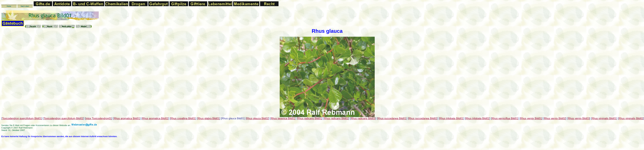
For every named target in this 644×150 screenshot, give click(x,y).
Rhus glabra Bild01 (209, 118)
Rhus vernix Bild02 (555, 118)
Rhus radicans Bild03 (363, 118)
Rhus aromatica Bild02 (155, 118)
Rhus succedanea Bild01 (392, 118)
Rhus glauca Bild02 (257, 118)
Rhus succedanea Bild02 (423, 118)
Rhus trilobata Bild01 (451, 118)
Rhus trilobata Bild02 (478, 118)
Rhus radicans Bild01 (309, 118)
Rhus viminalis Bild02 (631, 118)
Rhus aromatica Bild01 (127, 118)
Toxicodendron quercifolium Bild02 (64, 118)
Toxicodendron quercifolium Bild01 (22, 118)
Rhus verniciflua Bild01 (505, 118)
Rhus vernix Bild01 (531, 118)
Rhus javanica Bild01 (283, 118)
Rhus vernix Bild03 (579, 118)
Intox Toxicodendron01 (99, 118)
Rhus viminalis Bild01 (604, 118)
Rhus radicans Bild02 (336, 118)
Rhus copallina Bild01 (183, 118)
